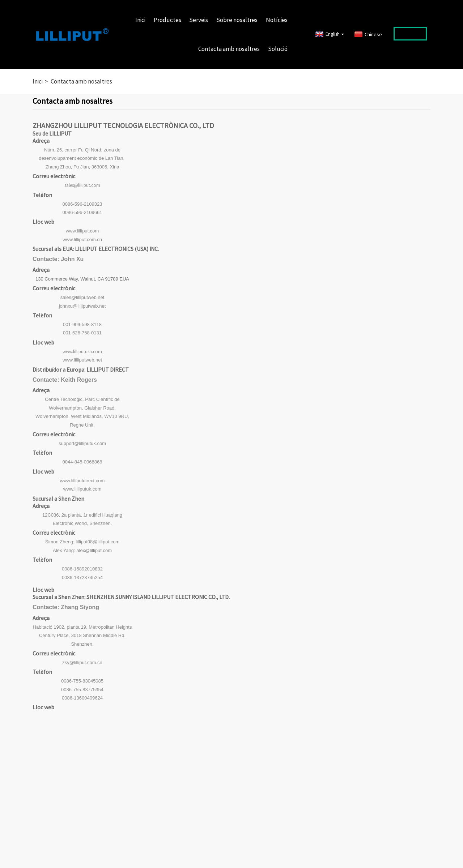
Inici (140, 20)
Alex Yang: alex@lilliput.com (82, 550)
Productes (167, 20)
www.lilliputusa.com (82, 352)
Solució (278, 49)
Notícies (277, 20)
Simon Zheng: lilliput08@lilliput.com (82, 542)
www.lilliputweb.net (82, 360)
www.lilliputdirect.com (82, 481)
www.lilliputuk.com (82, 489)
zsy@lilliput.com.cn (82, 662)
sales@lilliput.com (82, 185)
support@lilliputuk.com (82, 443)
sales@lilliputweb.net (82, 297)
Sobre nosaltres (237, 20)
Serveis (199, 20)
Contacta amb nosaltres (229, 49)
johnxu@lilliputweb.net (82, 306)
